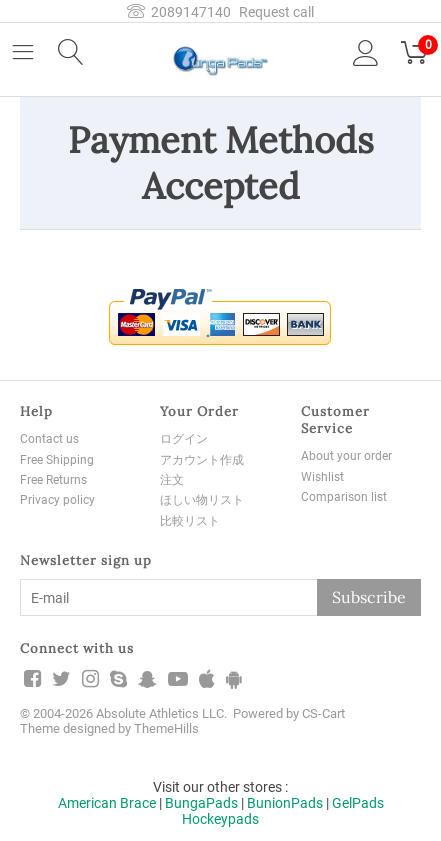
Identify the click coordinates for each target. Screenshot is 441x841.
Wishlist (322, 477)
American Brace (107, 803)
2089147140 (179, 12)
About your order (346, 456)
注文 (172, 480)
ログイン (184, 439)
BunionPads (285, 803)
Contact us (49, 439)
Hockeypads (220, 819)
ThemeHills (166, 728)
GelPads (358, 803)
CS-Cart (323, 713)
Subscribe (369, 597)
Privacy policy (57, 500)
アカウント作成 (202, 460)
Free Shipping (57, 460)
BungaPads (201, 803)
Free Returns (53, 480)
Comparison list (344, 497)
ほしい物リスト (202, 500)
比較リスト (190, 521)
